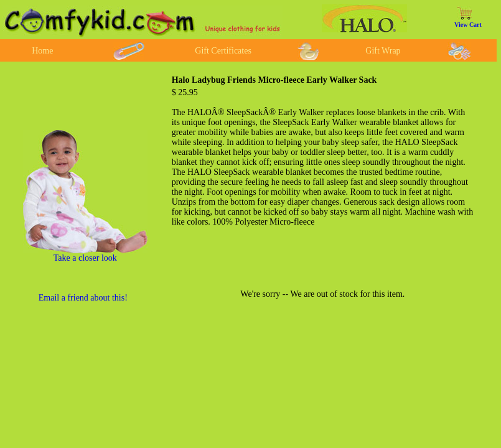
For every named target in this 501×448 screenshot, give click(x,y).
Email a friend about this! (83, 298)
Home (42, 51)
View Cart (468, 25)
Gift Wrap (383, 51)
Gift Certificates (223, 51)
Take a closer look (85, 258)
